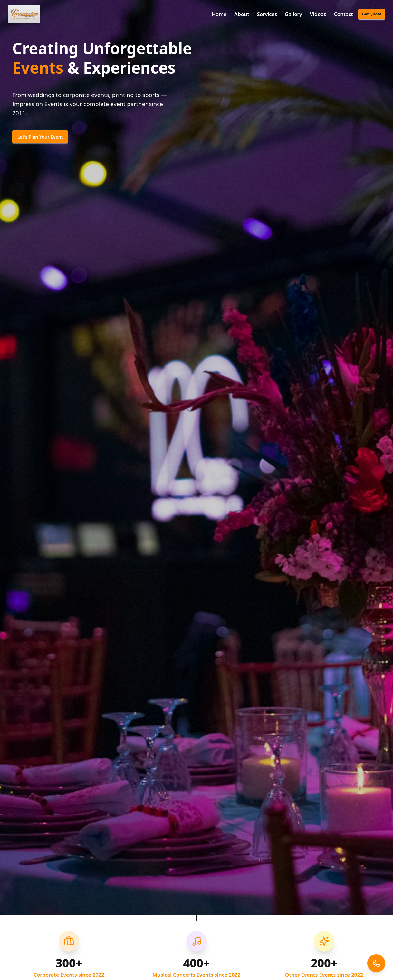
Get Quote (372, 14)
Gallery (293, 14)
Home (219, 14)
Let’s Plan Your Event (40, 137)
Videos (318, 14)
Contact (344, 14)
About (242, 14)
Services (267, 14)
